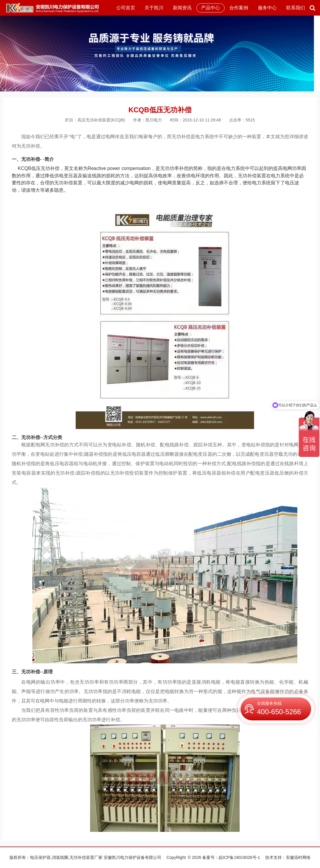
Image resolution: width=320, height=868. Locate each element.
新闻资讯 (182, 8)
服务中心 (267, 8)
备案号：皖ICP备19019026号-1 (231, 857)
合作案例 (239, 8)
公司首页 (126, 8)
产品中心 (210, 8)
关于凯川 (154, 8)
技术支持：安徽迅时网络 (288, 857)
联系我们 (296, 8)
